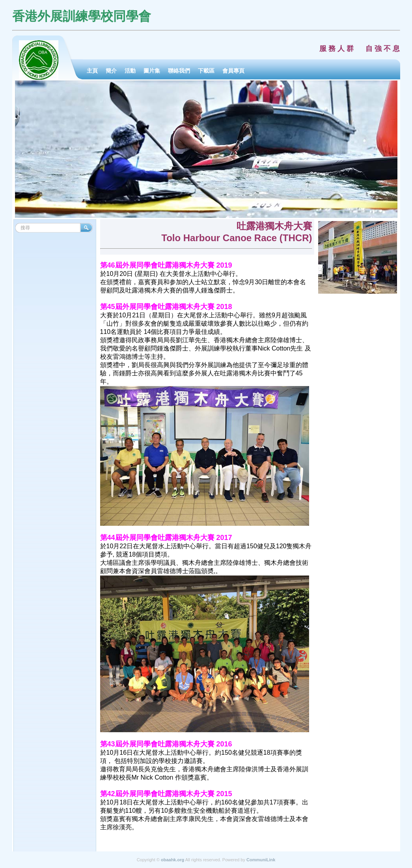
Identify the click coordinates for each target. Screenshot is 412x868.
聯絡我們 (179, 71)
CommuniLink (261, 860)
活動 (130, 71)
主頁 (92, 71)
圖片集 (152, 71)
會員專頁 (233, 71)
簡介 (111, 71)
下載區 (206, 71)
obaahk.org (172, 860)
